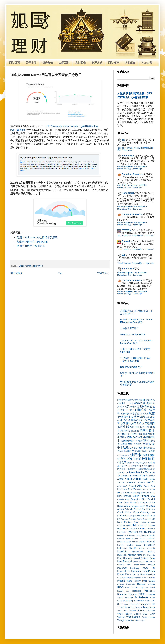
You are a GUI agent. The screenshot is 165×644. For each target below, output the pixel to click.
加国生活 (123, 427)
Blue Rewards (149, 489)
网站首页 (15, 63)
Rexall (152, 588)
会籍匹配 (133, 420)
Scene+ (129, 598)
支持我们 (81, 63)
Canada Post (123, 499)
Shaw (120, 601)
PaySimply (135, 568)
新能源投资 (125, 456)
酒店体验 (146, 430)
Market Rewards (147, 548)
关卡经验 (125, 414)
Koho (128, 539)
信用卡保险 (149, 455)
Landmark (151, 539)
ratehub (152, 584)
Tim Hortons (136, 607)
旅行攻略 (126, 437)
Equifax (128, 522)
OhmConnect (140, 565)
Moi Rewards (149, 555)
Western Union (148, 617)
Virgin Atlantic (124, 614)
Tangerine (145, 604)
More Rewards (124, 558)
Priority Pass (141, 581)
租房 (153, 469)
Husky (124, 532)
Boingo (128, 493)
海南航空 (144, 414)
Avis (125, 489)
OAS (129, 565)
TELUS (121, 607)
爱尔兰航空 (138, 400)
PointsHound (135, 578)
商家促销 (149, 444)
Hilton (126, 529)
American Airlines (136, 482)
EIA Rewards (123, 519)
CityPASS (144, 506)
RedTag (139, 588)
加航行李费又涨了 (130, 328)
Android (132, 486)
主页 (60, 273)
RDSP (133, 588)
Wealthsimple (133, 617)
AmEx (151, 482)
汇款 (125, 420)
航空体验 (139, 417)
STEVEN (126, 230)
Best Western (135, 489)
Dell (153, 512)
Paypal (152, 565)
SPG (120, 604)
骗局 (146, 441)
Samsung (151, 594)
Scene (120, 598)
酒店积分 (135, 431)
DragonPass (135, 516)
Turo (119, 611)
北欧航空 (130, 403)
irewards (121, 535)
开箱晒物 (143, 434)
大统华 (121, 406)
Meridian (132, 555)
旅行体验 (138, 437)
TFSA (127, 607)
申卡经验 (123, 448)
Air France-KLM (137, 476)
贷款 (127, 406)
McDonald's (122, 555)
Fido (135, 525)
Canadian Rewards (132, 174)
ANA (125, 486)
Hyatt (129, 532)
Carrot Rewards (131, 502)
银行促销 (145, 459)
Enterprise (147, 519)
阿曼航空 (121, 400)
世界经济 (134, 448)
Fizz (146, 526)
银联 (136, 459)
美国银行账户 (128, 441)
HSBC (143, 529)
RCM (127, 588)
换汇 (148, 417)
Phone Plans (124, 574)
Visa (145, 614)
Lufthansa (122, 548)
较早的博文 (103, 273)
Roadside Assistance (143, 591)
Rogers (133, 594)
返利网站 (144, 406)
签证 (130, 444)
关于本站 (31, 63)
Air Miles (150, 476)
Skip (147, 601)
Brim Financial (124, 496)
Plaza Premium (147, 574)
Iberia (136, 532)
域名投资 (139, 463)
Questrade (131, 584)
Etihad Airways (148, 522)
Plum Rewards (123, 578)
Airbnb (120, 479)
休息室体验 (125, 459)
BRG (152, 493)
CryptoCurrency (141, 512)
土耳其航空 (129, 451)
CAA (153, 496)
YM (124, 140)
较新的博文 (17, 273)
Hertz (120, 529)
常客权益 (140, 403)
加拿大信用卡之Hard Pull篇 (32, 242)
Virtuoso (137, 614)
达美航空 (150, 403)
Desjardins (123, 516)
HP (137, 529)
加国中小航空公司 (140, 427)
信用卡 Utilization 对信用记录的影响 (37, 238)
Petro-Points (148, 571)
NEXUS (142, 561)
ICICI (141, 532)
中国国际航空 (133, 466)
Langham (121, 542)
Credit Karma (25, 266)
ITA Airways (130, 535)
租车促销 (146, 469)
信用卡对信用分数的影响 (31, 246)
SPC (153, 601)
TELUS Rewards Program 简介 (130, 236)
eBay (149, 516)
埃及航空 (129, 400)
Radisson (142, 584)
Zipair (143, 620)
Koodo (142, 539)
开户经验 (133, 434)
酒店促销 (125, 431)
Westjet (121, 620)
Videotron (151, 611)
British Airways (141, 496)
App (140, 486)
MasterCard (137, 552)
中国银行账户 (132, 469)
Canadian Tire (138, 499)
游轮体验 (131, 463)
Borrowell (145, 493)
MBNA (151, 552)
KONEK (135, 539)
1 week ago (137, 294)
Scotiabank (141, 597)
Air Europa (122, 476)
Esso (137, 522)
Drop (143, 516)
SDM (152, 598)
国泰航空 (135, 414)
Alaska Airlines (133, 479)
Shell (125, 601)
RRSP (142, 594)
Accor (125, 472)
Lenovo (120, 545)
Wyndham (136, 620)
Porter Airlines (148, 578)
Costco (138, 509)
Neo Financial (125, 561)
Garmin (152, 526)
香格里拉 (138, 451)
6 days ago (149, 249)
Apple (147, 486)
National (136, 558)
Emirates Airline (135, 519)
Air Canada (148, 472)
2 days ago (137, 169)
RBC (120, 587)
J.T (123, 255)
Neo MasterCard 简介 (131, 367)
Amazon (121, 482)
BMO (120, 492)
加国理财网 (148, 423)
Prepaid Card (125, 581)
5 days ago (149, 236)
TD (153, 604)
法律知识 (134, 406)
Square (126, 604)
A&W (119, 473)
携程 (144, 451)
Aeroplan (134, 472)
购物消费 (141, 410)
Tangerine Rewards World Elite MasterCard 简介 (136, 342)
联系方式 (97, 63)
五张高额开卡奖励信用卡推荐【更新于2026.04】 (135, 360)
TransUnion (37, 266)
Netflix (135, 561)
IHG (146, 532)
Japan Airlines (142, 535)
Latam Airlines (132, 542)
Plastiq (136, 574)
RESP (146, 588)
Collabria (129, 509)
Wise (128, 620)
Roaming (122, 594)
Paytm (145, 568)
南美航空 (139, 441)
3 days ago (137, 225)
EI (154, 516)
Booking (137, 493)
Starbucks (135, 604)
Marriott (122, 551)
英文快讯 (147, 63)
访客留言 (130, 63)
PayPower (122, 568)
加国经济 (136, 423)
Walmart (121, 617)
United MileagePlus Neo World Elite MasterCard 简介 (136, 321)
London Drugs (134, 545)
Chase (143, 502)
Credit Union (124, 512)
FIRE (141, 526)
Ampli (120, 486)
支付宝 (147, 463)
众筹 (140, 469)
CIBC (127, 506)
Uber (125, 611)
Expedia (121, 525)
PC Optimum (134, 571)
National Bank (148, 558)
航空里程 (128, 417)
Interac (151, 532)
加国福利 (126, 423)
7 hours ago (127, 150)
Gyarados (127, 241)
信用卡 (136, 455)
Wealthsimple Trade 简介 (133, 334)
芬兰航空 (130, 410)
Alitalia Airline (149, 479)
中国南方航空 (146, 466)
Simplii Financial (136, 601)
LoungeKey (149, 545)
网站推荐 (114, 63)
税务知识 (143, 448)
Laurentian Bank (147, 542)
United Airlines (137, 611)
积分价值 (48, 63)
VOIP (152, 614)
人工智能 (138, 444)
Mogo (140, 555)
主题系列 (64, 63)
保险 (145, 400)
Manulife (133, 548)
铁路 (150, 448)
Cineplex (136, 506)
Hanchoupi (128, 156)
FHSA (129, 526)
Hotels (133, 529)
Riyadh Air (123, 591)
